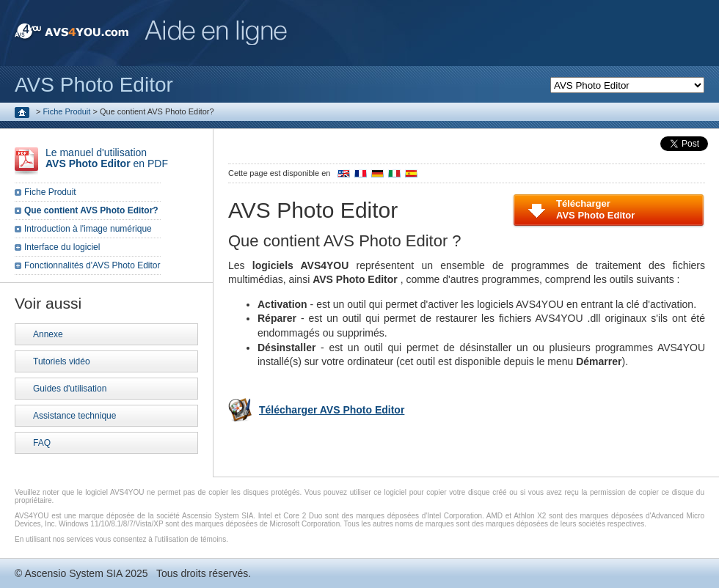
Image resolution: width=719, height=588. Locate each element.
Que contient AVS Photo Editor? (91, 210)
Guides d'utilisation (70, 389)
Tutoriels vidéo (62, 361)
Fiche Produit (67, 111)
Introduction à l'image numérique (88, 229)
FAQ (42, 443)
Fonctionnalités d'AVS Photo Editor (92, 265)
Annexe (48, 334)
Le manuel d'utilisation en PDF (107, 158)
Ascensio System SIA (73, 573)
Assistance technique (74, 416)
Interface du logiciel (62, 247)
